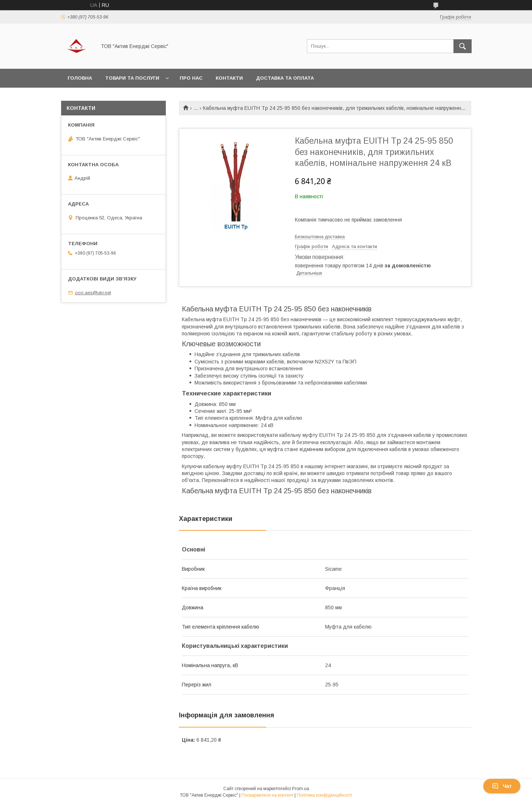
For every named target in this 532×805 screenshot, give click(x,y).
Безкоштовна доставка (320, 237)
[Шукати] (463, 46)
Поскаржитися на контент (267, 795)
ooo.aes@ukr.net (93, 293)
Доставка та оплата (285, 78)
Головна (80, 78)
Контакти (229, 78)
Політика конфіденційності (324, 795)
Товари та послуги (132, 78)
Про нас (191, 78)
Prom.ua (301, 789)
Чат (502, 786)
